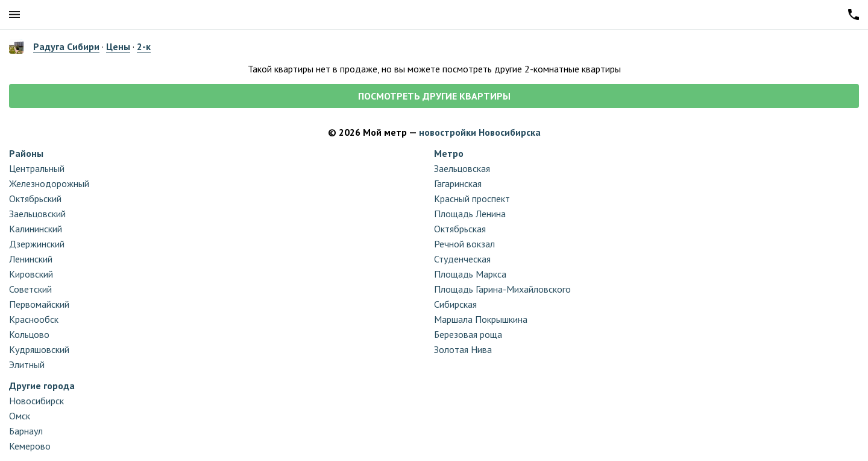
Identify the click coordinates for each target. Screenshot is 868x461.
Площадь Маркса (470, 274)
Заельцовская (462, 168)
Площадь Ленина (470, 214)
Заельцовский (37, 214)
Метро (449, 153)
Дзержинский (37, 244)
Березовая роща (468, 334)
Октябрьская (460, 229)
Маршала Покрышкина (481, 319)
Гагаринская (458, 183)
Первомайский (39, 304)
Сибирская (455, 304)
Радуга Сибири (66, 46)
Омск (20, 416)
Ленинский (31, 259)
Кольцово (29, 334)
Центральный (37, 168)
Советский (30, 289)
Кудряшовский (39, 349)
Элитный (27, 364)
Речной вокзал (464, 244)
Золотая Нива (463, 349)
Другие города (42, 386)
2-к (144, 46)
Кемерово (30, 446)
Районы (26, 153)
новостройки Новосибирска (480, 132)
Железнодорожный (49, 183)
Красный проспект (472, 199)
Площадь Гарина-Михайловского (502, 289)
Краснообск (34, 319)
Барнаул (26, 431)
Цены (118, 46)
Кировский (31, 274)
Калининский (36, 229)
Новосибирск (36, 401)
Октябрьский (35, 199)
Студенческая (462, 259)
